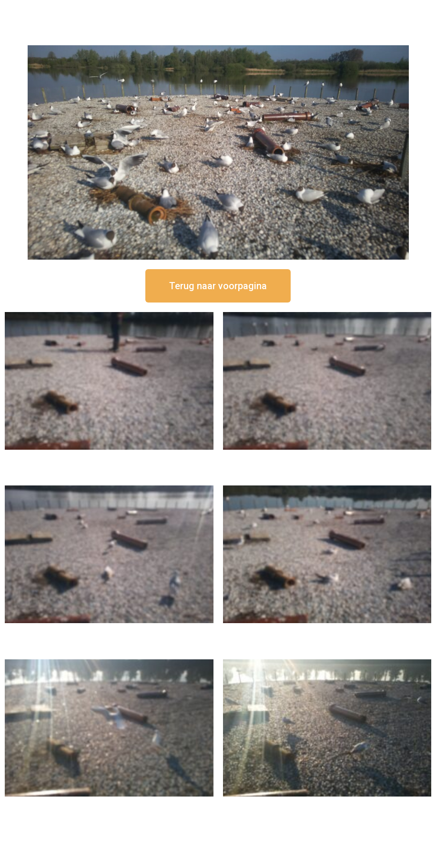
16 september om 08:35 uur (327, 804)
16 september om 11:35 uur (109, 631)
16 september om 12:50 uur (109, 458)
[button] (218, 286)
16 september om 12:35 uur (327, 458)
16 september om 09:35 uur (109, 804)
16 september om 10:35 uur (327, 631)
